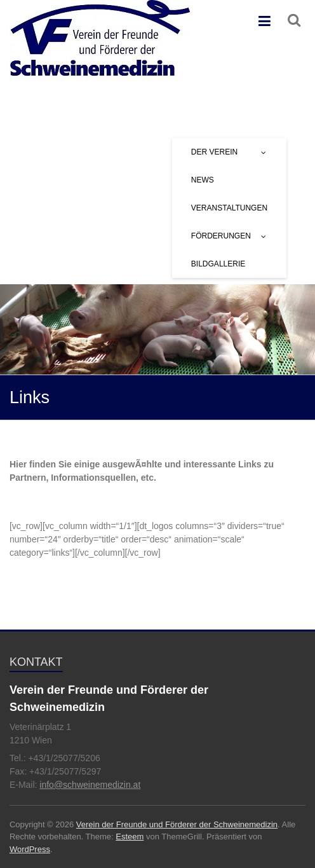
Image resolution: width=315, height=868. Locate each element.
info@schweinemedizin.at (90, 785)
